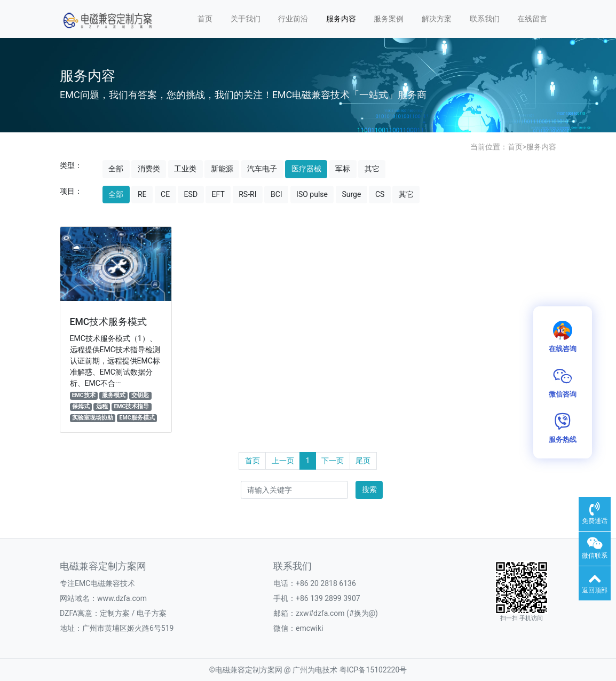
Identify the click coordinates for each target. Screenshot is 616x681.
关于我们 (246, 19)
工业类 (185, 169)
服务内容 (341, 19)
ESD (191, 194)
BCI (277, 194)
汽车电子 (262, 169)
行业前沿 (293, 19)
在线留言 (532, 19)
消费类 (149, 169)
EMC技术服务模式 (109, 322)
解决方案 (437, 19)
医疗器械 (306, 169)
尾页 (363, 461)
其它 (372, 169)
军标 (343, 169)
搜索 (369, 489)
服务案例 (389, 19)
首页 (205, 19)
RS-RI (247, 194)
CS (380, 194)
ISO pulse (312, 194)
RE (142, 194)
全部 (116, 169)
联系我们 (485, 19)
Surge (351, 194)
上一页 (283, 461)
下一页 (333, 461)
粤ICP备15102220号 (373, 670)
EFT (218, 194)
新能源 (222, 169)
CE (165, 194)
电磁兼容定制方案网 (249, 670)
